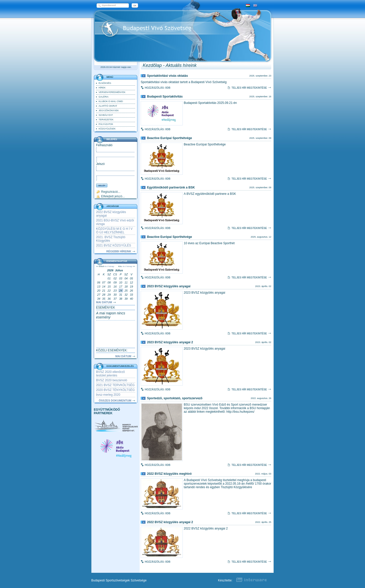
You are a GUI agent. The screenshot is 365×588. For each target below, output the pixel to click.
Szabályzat (106, 115)
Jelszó (100, 164)
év (106, 266)
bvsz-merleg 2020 (108, 395)
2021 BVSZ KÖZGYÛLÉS (114, 245)
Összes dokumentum (115, 401)
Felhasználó (104, 145)
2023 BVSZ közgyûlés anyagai (169, 286)
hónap (111, 266)
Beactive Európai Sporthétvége (169, 138)
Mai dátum (104, 302)
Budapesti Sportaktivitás (165, 97)
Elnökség (105, 83)
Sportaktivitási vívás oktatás (167, 76)
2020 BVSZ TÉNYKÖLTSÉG (115, 390)
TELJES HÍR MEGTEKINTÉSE (249, 88)
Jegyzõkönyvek (109, 110)
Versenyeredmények (112, 92)
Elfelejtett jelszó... (113, 196)
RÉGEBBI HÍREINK (119, 251)
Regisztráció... (111, 192)
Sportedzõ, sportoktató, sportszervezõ (175, 398)
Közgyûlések (107, 129)
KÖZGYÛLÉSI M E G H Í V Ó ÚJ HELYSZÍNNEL (114, 231)
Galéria (104, 97)
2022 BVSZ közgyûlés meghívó (169, 474)
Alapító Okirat (108, 106)
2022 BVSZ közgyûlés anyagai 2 (170, 522)
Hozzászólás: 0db (158, 88)
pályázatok (106, 124)
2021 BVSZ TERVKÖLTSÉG (115, 385)
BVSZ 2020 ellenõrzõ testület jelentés (110, 374)
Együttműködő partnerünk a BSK (171, 187)
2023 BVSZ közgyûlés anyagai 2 (170, 342)
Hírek (102, 88)
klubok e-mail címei (111, 101)
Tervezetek (106, 120)
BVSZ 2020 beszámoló (112, 380)
